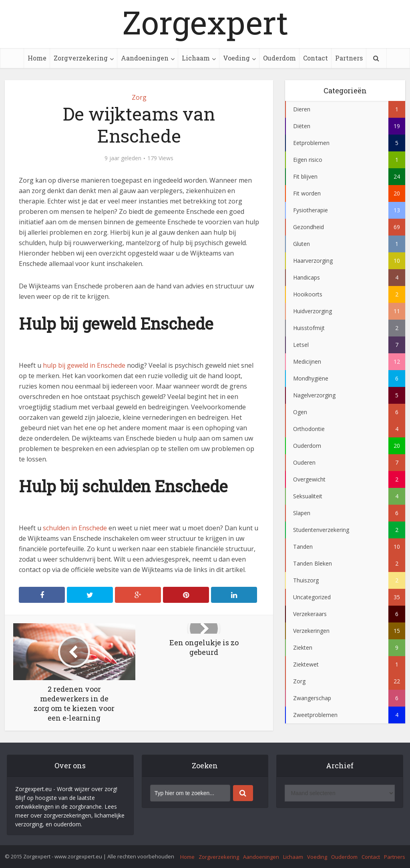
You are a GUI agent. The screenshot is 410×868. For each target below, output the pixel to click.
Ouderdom (279, 58)
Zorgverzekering (81, 58)
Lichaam (196, 58)
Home (37, 58)
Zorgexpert (205, 22)
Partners (349, 58)
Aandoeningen (145, 58)
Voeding (236, 58)
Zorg (139, 97)
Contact (316, 58)
